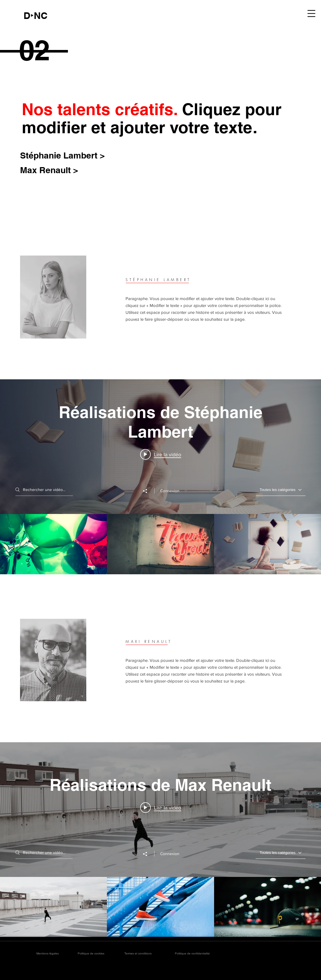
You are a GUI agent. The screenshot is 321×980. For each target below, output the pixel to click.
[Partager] (148, 491)
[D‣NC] (36, 16)
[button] (311, 13)
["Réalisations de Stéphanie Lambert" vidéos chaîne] (160, 544)
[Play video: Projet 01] (161, 807)
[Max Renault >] (51, 170)
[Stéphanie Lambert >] (66, 155)
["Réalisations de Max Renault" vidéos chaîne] (160, 907)
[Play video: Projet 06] (161, 454)
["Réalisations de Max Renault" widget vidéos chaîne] (160, 840)
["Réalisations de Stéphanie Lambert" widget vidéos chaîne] (160, 477)
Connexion (170, 491)
